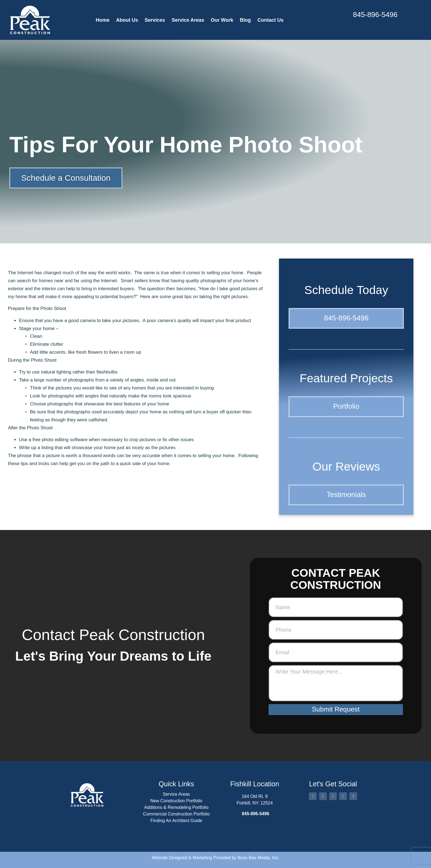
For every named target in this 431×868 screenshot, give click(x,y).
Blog (245, 20)
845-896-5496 (375, 15)
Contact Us (271, 20)
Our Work (222, 20)
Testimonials (346, 495)
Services (155, 20)
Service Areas (188, 20)
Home (103, 20)
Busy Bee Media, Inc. (259, 858)
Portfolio (346, 406)
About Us (127, 20)
